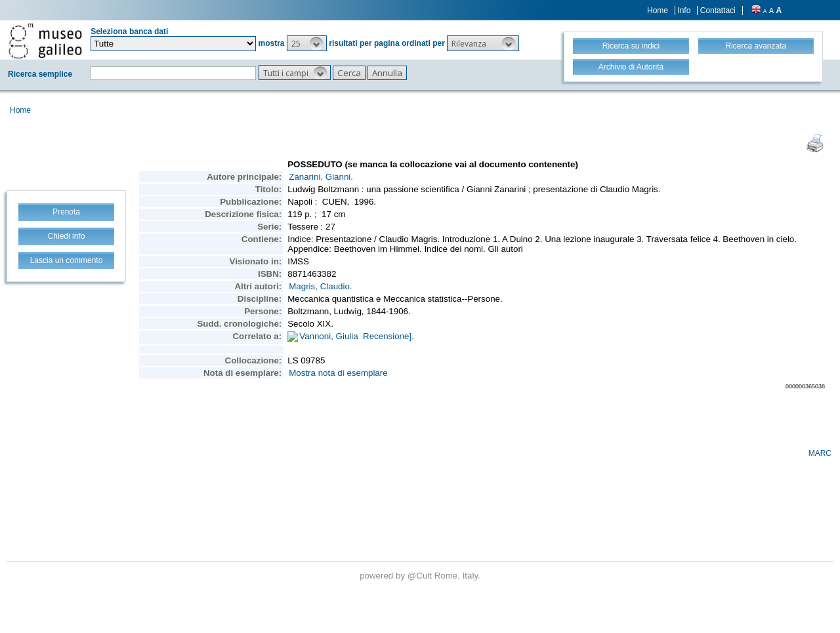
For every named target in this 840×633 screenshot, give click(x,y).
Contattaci (718, 10)
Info (684, 10)
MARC (820, 453)
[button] (307, 43)
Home (658, 10)
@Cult (421, 576)
